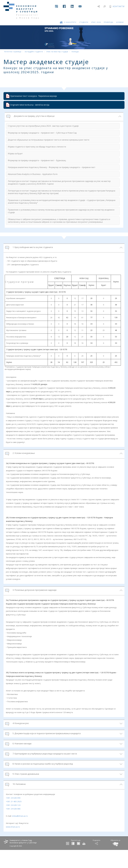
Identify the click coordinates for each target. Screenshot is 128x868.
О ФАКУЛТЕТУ (70, 18)
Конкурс (75, 52)
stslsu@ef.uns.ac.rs (20, 834)
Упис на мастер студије (57, 52)
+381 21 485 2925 (14, 819)
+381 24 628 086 (13, 826)
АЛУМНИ (120, 18)
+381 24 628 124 (13, 823)
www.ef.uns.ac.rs (13, 844)
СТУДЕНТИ (84, 18)
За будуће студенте (34, 52)
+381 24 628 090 (13, 816)
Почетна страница (13, 52)
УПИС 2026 (96, 18)
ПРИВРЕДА (109, 18)
